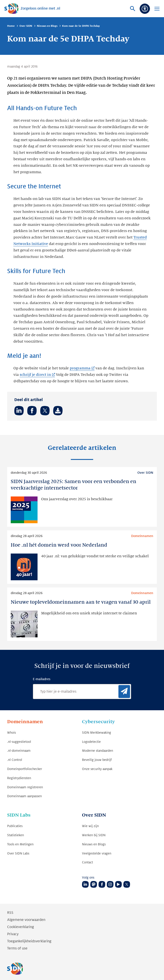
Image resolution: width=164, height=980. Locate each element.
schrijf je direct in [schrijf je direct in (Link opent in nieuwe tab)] (35, 375)
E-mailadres (42, 679)
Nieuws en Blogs (47, 26)
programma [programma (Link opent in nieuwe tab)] (80, 368)
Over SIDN (26, 26)
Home (11, 26)
